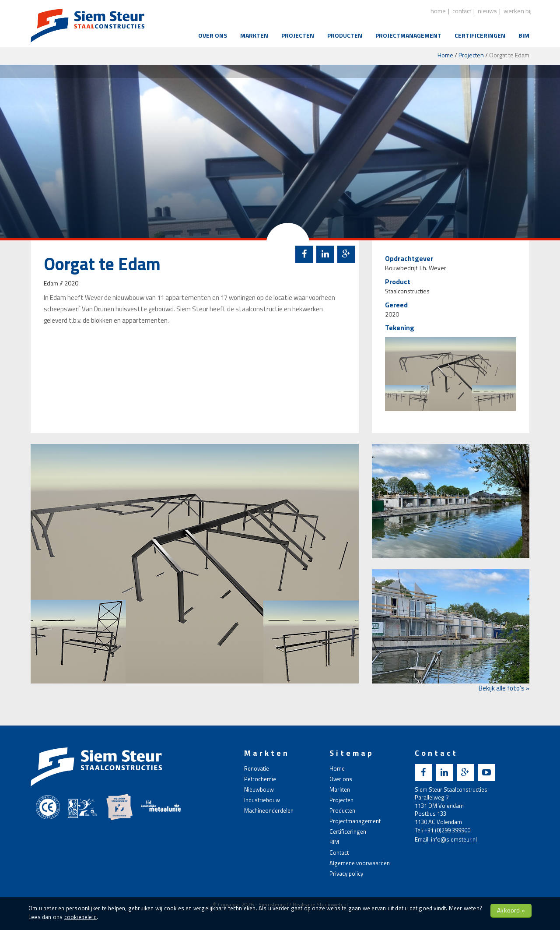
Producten (345, 35)
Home (445, 55)
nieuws (487, 11)
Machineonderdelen (269, 810)
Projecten (298, 35)
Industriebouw (262, 800)
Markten (254, 35)
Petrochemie (260, 779)
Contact (339, 852)
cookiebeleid (80, 917)
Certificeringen (480, 35)
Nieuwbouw (259, 789)
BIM (524, 35)
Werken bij (518, 11)
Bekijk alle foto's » (504, 688)
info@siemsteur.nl (454, 839)
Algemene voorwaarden (360, 863)
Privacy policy (346, 874)
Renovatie (257, 768)
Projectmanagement (408, 35)
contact (462, 11)
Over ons (213, 35)
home (438, 11)
